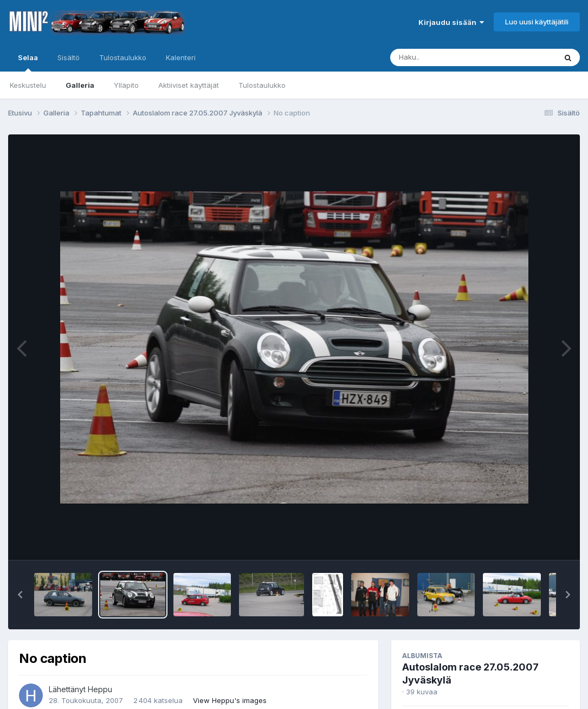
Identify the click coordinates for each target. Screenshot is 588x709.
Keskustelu (28, 85)
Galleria (80, 85)
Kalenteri (181, 57)
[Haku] (453, 57)
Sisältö (69, 57)
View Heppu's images (230, 700)
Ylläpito (126, 85)
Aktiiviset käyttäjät (189, 85)
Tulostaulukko (262, 85)
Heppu (100, 689)
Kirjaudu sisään (451, 22)
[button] (20, 595)
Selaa (28, 62)
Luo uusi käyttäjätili (537, 22)
